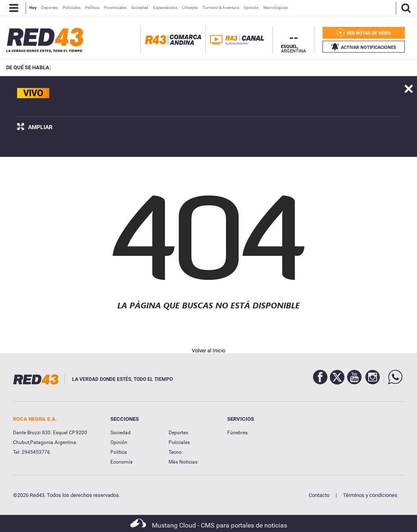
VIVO (33, 93)
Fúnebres (237, 433)
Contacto (319, 495)
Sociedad (121, 433)
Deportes (178, 433)
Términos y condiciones (370, 495)
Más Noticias (183, 462)
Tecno (175, 452)
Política (119, 452)
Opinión (119, 442)
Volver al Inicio (208, 351)
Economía (122, 462)
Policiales (179, 442)
